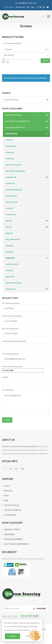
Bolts (9, 140)
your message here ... (25, 403)
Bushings (11, 146)
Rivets (9, 252)
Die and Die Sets (14, 165)
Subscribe (41, 609)
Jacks (9, 208)
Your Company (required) (26, 319)
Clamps (10, 152)
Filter (45, 61)
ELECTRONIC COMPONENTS (27, 121)
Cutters (10, 159)
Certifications (10, 515)
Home (7, 486)
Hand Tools (12, 202)
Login (31, 7)
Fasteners (27, 177)
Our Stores (10, 7)
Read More (44, 454)
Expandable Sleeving (15, 171)
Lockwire (11, 215)
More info (30, 636)
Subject (26, 380)
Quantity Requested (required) (26, 344)
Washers (27, 289)
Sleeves (10, 277)
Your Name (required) (26, 306)
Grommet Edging (14, 190)
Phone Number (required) (23, 369)
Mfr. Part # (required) (26, 331)
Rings (9, 246)
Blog (6, 500)
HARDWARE (27, 134)
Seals (9, 270)
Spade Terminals (14, 283)
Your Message (25, 401)
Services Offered (12, 505)
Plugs (9, 233)
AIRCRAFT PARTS (27, 115)
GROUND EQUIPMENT (27, 128)
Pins (27, 227)
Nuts (27, 221)
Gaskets (10, 183)
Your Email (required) (26, 356)
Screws (27, 258)
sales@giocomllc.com (26, 3)
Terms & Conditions (13, 510)
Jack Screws (12, 264)
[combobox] (26, 50)
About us (8, 491)
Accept (12, 636)
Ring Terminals (13, 239)
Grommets (11, 196)
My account (20, 7)
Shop (6, 496)
